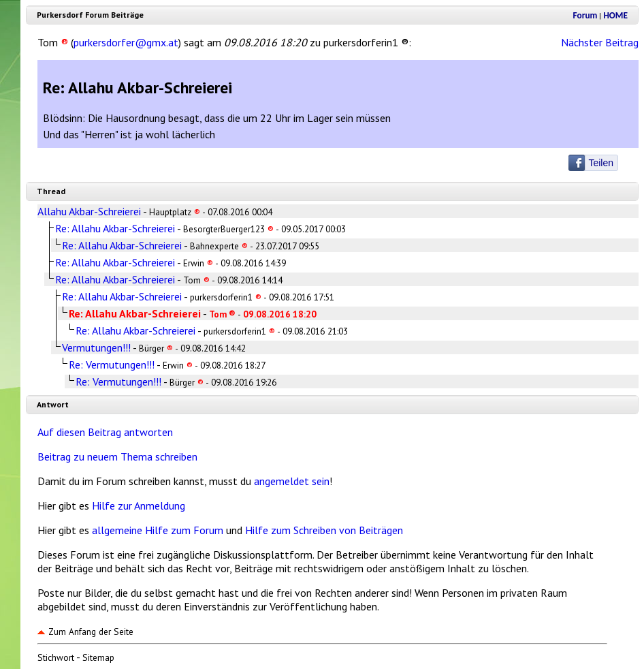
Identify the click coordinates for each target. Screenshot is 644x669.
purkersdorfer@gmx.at (126, 42)
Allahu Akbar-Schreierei (89, 211)
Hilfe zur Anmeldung (139, 505)
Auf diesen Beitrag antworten (105, 432)
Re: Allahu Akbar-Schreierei (115, 228)
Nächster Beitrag (600, 42)
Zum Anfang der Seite (85, 632)
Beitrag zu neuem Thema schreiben (117, 456)
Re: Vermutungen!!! (112, 364)
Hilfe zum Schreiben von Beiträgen (324, 530)
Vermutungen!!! (96, 347)
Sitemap (98, 657)
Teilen (601, 163)
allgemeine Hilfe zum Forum (158, 530)
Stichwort (56, 657)
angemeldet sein (292, 481)
